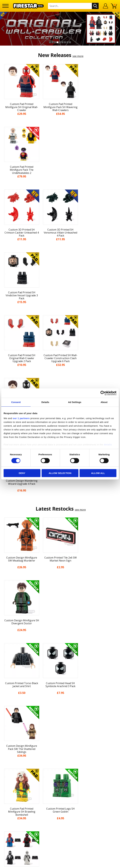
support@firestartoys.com (60, 766)
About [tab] (104, 402)
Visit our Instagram (60, 798)
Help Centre (60, 755)
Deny (22, 473)
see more (78, 56)
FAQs (60, 760)
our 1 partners (21, 418)
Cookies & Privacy (60, 726)
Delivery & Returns (60, 715)
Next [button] (117, 29)
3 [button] (55, 42)
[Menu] (5, 6)
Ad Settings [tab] (75, 402)
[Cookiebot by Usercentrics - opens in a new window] (103, 393)
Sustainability (60, 738)
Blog (60, 709)
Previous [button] (3, 29)
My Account (60, 692)
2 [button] (52, 42)
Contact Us (60, 750)
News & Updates (60, 703)
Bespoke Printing (60, 771)
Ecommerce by (60, 864)
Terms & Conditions (60, 721)
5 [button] (60, 42)
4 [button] (57, 42)
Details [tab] (45, 402)
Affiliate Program (60, 781)
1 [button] (50, 42)
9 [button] (70, 42)
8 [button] (67, 42)
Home (60, 686)
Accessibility (60, 732)
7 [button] (65, 42)
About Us (60, 698)
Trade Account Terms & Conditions (60, 776)
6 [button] (62, 42)
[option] (60, 29)
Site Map (60, 744)
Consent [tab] (16, 402)
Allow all (98, 473)
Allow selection (60, 473)
